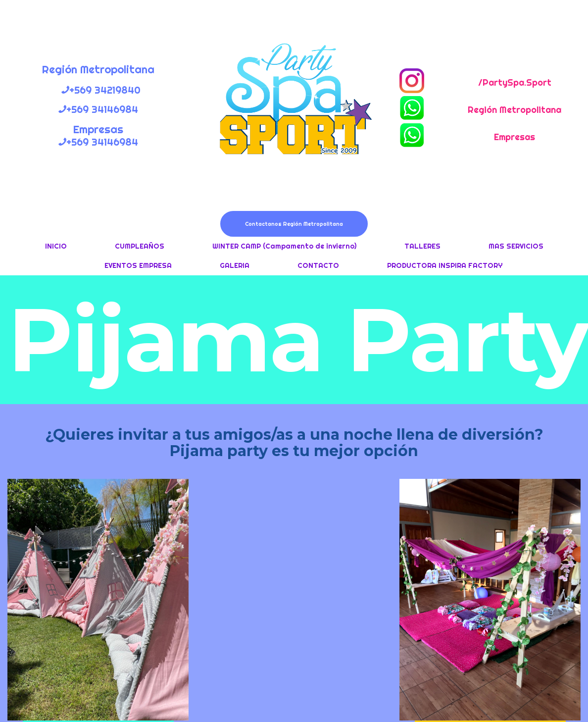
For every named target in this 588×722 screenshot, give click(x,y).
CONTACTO (318, 265)
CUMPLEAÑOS (140, 246)
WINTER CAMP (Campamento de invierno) (284, 246)
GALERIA (235, 265)
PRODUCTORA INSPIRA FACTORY (445, 265)
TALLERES (422, 246)
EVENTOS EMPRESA (138, 265)
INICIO (56, 246)
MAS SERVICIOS (516, 246)
